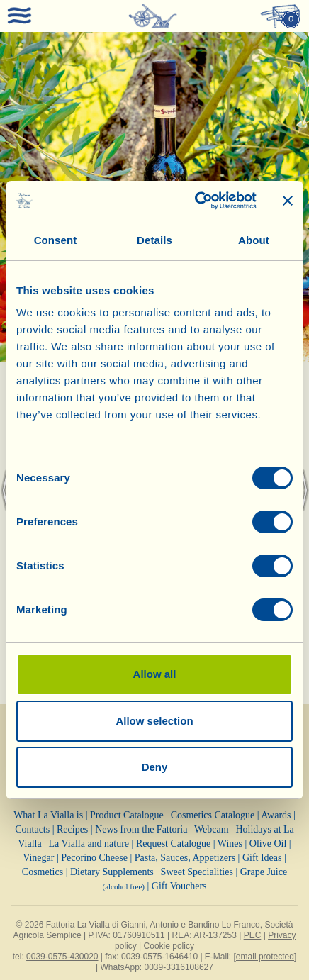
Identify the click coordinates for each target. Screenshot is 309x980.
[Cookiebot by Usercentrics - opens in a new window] (196, 201)
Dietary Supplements (112, 872)
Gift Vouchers (179, 886)
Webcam (212, 829)
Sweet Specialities (197, 872)
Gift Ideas (262, 858)
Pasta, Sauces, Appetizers (185, 858)
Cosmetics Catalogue (213, 815)
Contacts (32, 829)
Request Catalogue (173, 843)
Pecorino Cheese (94, 858)
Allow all (155, 674)
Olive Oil (268, 843)
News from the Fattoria (141, 829)
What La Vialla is (48, 815)
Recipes (72, 829)
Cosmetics (43, 872)
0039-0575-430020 (62, 957)
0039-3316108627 (179, 967)
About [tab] (254, 240)
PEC (253, 935)
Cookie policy (169, 946)
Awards (276, 815)
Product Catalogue (127, 815)
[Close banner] (288, 201)
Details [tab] (154, 240)
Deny (155, 767)
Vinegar (38, 858)
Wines (230, 843)
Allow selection (154, 721)
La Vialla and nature (89, 843)
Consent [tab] (56, 240)
